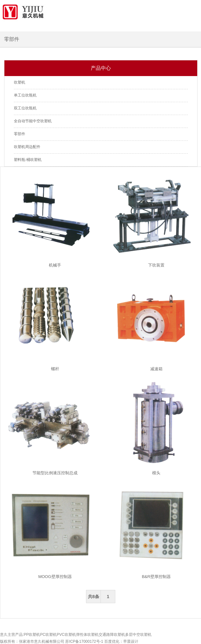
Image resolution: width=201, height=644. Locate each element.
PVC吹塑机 (66, 635)
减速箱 (156, 369)
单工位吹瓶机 (25, 95)
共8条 (94, 597)
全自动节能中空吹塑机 (33, 121)
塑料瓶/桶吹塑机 (28, 160)
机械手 (55, 265)
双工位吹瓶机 (25, 108)
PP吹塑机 (32, 635)
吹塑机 (20, 82)
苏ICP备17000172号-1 (84, 641)
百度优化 (112, 641)
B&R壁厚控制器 (156, 577)
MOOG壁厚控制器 (55, 577)
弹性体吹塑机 (87, 635)
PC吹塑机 (48, 635)
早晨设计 (131, 641)
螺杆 (55, 369)
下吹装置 (156, 265)
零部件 (20, 134)
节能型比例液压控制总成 (55, 473)
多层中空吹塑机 (138, 635)
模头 (156, 473)
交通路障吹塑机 (112, 635)
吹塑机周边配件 (27, 147)
